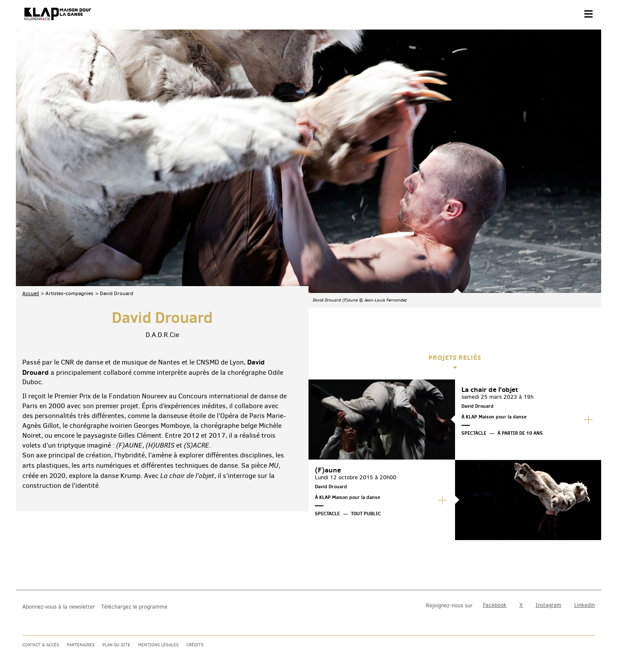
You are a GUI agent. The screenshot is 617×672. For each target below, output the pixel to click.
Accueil (31, 208)
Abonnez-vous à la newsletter (59, 607)
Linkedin (584, 605)
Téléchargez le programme (134, 607)
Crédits (195, 645)
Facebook (495, 605)
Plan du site (116, 645)
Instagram (548, 605)
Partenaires (81, 645)
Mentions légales (158, 645)
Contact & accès (41, 645)
